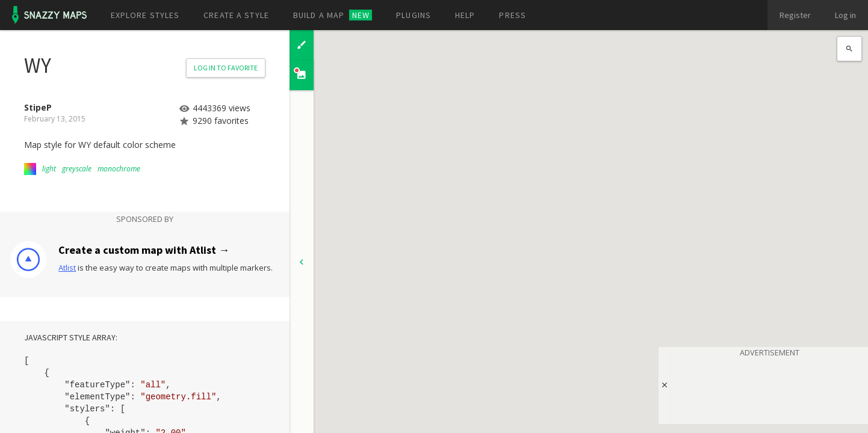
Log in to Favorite (226, 68)
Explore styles (145, 15)
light (49, 169)
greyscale (77, 169)
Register (795, 15)
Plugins (414, 15)
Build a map (333, 15)
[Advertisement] (769, 388)
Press (513, 15)
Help (465, 15)
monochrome (119, 169)
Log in (845, 15)
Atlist (67, 268)
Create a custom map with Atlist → (144, 250)
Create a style (236, 15)
